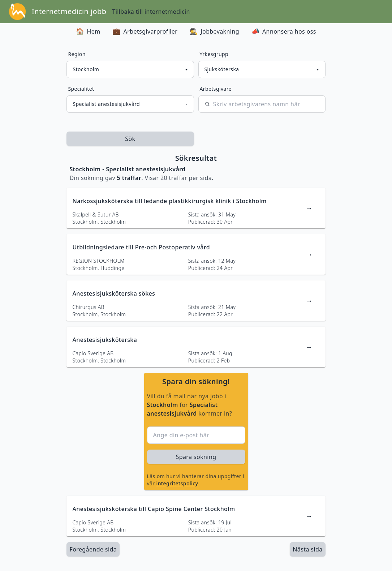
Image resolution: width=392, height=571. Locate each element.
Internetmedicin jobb (69, 11)
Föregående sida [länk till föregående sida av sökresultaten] (93, 549)
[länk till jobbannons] (196, 208)
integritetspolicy (177, 483)
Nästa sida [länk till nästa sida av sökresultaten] (307, 549)
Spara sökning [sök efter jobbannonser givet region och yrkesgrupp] (196, 457)
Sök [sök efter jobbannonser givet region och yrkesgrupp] (130, 139)
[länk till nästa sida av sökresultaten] (307, 549)
